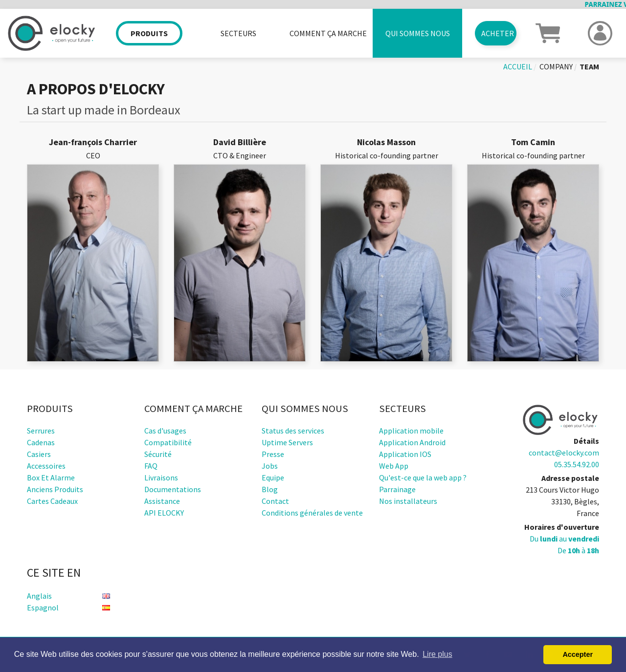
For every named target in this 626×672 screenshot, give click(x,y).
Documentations (173, 489)
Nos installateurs (408, 501)
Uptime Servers (287, 442)
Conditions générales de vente (312, 513)
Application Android (412, 442)
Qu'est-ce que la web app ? (423, 477)
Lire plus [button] (437, 654)
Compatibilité (168, 442)
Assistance (162, 501)
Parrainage (397, 489)
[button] (548, 32)
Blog (270, 489)
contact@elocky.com (564, 453)
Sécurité (158, 454)
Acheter (498, 33)
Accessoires (46, 466)
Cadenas (41, 442)
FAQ (151, 466)
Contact (275, 501)
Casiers (39, 454)
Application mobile (411, 431)
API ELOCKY (164, 513)
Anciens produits (55, 489)
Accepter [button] (578, 654)
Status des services (293, 431)
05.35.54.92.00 (577, 464)
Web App (394, 466)
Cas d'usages (165, 431)
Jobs (270, 466)
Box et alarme (51, 477)
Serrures (41, 431)
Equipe (273, 477)
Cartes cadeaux (52, 501)
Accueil (518, 66)
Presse (273, 454)
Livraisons (161, 477)
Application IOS (405, 454)
